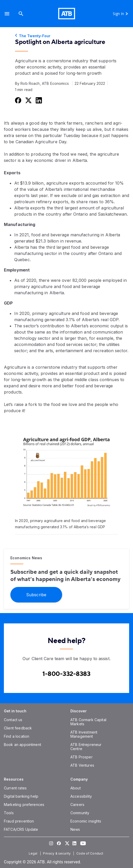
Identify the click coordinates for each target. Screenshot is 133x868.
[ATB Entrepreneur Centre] (86, 747)
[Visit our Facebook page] (59, 843)
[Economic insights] (86, 821)
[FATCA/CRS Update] (21, 829)
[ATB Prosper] (82, 757)
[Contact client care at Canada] (66, 674)
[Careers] (77, 805)
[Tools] (9, 813)
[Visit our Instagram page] (51, 843)
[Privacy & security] (57, 853)
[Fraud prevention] (19, 821)
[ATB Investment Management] (84, 734)
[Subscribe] (36, 595)
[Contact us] (13, 720)
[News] (75, 829)
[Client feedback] (18, 728)
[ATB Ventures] (82, 765)
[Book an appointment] (23, 745)
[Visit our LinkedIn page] (74, 843)
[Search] (21, 14)
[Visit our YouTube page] (82, 843)
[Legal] (34, 853)
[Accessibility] (81, 796)
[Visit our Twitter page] (66, 843)
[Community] (80, 813)
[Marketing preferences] (24, 805)
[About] (76, 788)
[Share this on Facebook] (18, 100)
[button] (7, 14)
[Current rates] (15, 788)
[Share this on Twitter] (28, 100)
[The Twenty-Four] (66, 36)
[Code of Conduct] (90, 853)
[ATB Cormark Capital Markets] (88, 722)
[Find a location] (17, 736)
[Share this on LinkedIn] (38, 100)
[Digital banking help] (21, 796)
